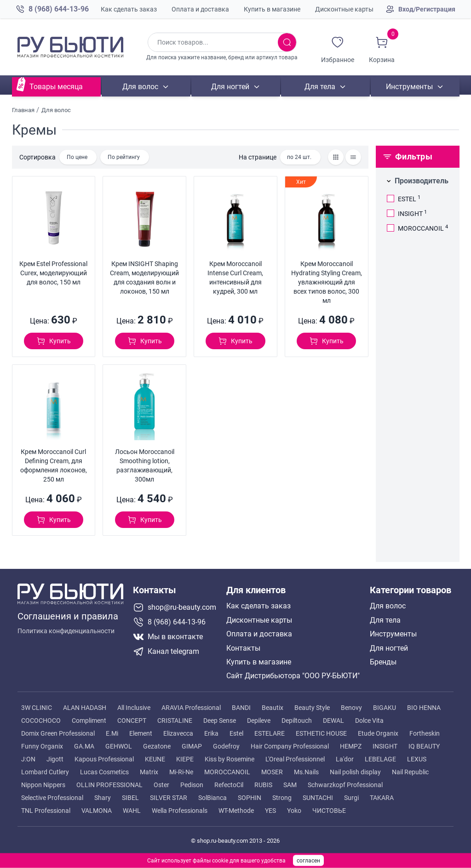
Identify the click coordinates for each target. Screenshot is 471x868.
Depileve (259, 720)
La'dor (345, 759)
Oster (161, 785)
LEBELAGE (380, 759)
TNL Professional (46, 811)
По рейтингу (124, 157)
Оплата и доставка (200, 9)
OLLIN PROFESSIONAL (109, 785)
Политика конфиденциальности (66, 631)
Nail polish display (355, 772)
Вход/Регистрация (427, 9)
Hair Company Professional (290, 746)
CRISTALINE (175, 720)
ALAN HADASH (85, 708)
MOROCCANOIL (227, 772)
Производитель (422, 181)
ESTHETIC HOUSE (321, 733)
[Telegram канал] (176, 652)
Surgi (351, 798)
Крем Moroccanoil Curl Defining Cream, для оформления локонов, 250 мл (54, 465)
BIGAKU (385, 708)
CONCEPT (132, 720)
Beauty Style (312, 708)
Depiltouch (297, 720)
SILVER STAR (169, 798)
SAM (290, 785)
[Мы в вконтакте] (176, 637)
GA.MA (84, 746)
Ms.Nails (306, 772)
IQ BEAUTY (424, 746)
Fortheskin (425, 733)
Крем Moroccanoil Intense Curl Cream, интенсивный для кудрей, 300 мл (235, 278)
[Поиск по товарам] (213, 42)
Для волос (140, 87)
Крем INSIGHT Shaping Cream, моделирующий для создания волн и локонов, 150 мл (144, 278)
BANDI (241, 708)
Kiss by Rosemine (230, 759)
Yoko (294, 811)
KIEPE (185, 759)
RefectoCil (229, 785)
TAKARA (382, 798)
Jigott (55, 759)
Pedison (192, 785)
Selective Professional (52, 798)
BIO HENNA (424, 708)
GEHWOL (119, 746)
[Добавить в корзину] (54, 341)
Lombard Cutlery (45, 772)
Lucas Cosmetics (104, 772)
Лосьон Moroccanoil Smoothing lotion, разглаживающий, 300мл (145, 465)
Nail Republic (410, 772)
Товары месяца (56, 87)
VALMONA (97, 811)
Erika (211, 733)
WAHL (132, 811)
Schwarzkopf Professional (345, 785)
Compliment (89, 720)
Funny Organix (42, 746)
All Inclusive (134, 708)
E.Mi (112, 733)
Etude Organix (378, 733)
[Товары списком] (353, 157)
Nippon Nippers (43, 785)
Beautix (273, 708)
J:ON (28, 759)
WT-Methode (236, 811)
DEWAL (333, 720)
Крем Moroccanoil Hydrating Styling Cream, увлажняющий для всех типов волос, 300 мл (327, 282)
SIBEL (130, 798)
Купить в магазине (272, 9)
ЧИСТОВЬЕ (329, 811)
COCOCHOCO (41, 720)
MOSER (272, 772)
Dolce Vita (369, 720)
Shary (103, 798)
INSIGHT (385, 746)
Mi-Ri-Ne (181, 772)
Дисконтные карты (344, 9)
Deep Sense (220, 720)
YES (270, 811)
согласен (308, 861)
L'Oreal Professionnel (295, 759)
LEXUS (417, 759)
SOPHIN (250, 798)
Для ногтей (230, 87)
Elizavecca (178, 733)
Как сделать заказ (129, 9)
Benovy (351, 708)
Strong (282, 798)
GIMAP (192, 746)
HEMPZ (351, 746)
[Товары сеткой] (336, 157)
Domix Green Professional (58, 733)
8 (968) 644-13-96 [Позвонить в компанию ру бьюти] (59, 9)
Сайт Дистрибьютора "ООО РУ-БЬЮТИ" (293, 676)
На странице (258, 157)
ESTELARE (270, 733)
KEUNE (155, 759)
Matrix (149, 772)
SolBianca (213, 798)
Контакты (243, 648)
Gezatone (157, 746)
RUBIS (263, 785)
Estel (236, 733)
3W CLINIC (37, 708)
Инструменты (409, 87)
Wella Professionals (180, 811)
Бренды (383, 662)
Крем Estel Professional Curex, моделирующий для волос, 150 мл (53, 273)
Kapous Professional (104, 759)
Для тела (319, 87)
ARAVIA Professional (191, 708)
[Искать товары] (287, 42)
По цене (77, 157)
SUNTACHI (318, 798)
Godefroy (226, 746)
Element (141, 733)
